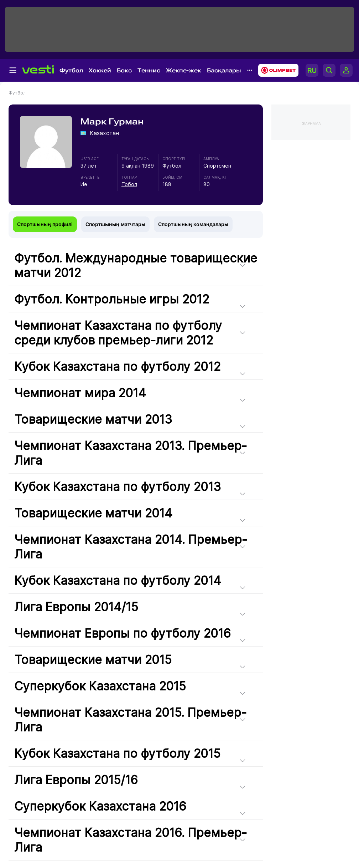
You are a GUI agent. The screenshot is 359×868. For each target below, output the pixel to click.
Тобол (129, 184)
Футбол (71, 70)
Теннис (149, 70)
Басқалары (224, 70)
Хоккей (100, 70)
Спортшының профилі (45, 224)
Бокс (124, 70)
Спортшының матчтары (115, 224)
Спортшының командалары (193, 224)
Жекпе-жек (184, 70)
